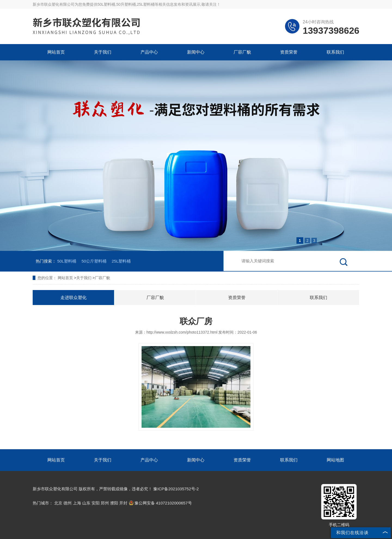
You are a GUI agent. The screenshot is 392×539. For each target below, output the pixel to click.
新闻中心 (196, 52)
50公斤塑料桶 (94, 261)
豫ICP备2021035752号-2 (176, 489)
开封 (123, 503)
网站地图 (335, 460)
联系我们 (335, 52)
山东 (86, 503)
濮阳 (114, 503)
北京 (58, 503)
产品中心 (149, 52)
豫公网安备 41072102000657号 (160, 503)
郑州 (105, 503)
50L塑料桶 (106, 4)
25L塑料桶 (121, 261)
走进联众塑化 (73, 298)
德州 (68, 503)
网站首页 (56, 52)
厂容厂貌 (242, 52)
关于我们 (103, 52)
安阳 (96, 503)
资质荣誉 (289, 52)
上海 (77, 503)
